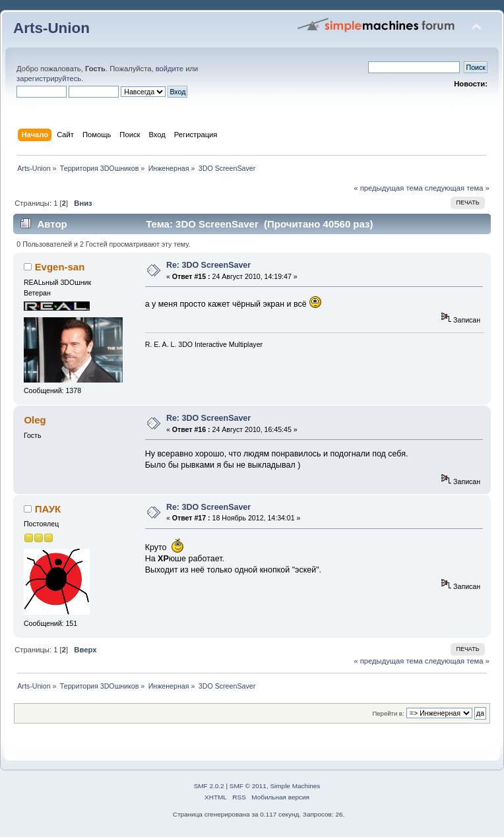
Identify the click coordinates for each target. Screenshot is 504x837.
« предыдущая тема (388, 188)
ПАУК (48, 509)
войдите (170, 69)
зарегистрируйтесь (49, 78)
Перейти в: (388, 713)
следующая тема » (457, 188)
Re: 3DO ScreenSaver (208, 265)
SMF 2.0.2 (209, 786)
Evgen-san (60, 267)
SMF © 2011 (248, 786)
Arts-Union (51, 28)
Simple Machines (295, 786)
